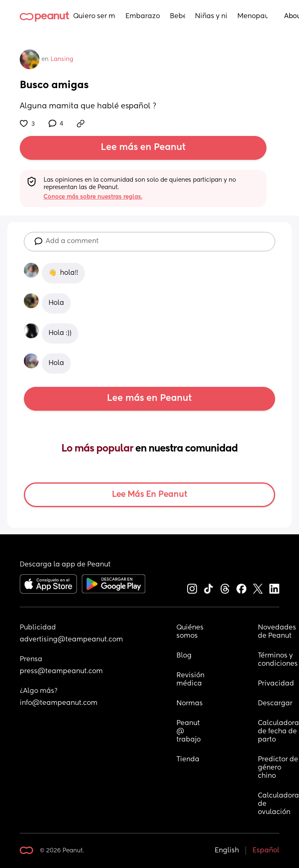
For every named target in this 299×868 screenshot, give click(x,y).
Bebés (177, 16)
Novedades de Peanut (278, 632)
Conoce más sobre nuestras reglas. (93, 197)
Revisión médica (190, 680)
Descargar (275, 704)
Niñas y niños (211, 16)
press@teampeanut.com (61, 671)
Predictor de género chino (278, 768)
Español (266, 851)
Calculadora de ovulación (278, 804)
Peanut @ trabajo (189, 732)
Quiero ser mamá (94, 16)
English (227, 851)
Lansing (62, 59)
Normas (190, 704)
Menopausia (253, 16)
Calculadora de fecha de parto (278, 732)
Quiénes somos (190, 632)
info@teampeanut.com (59, 703)
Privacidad (276, 684)
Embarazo (143, 16)
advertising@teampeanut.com (71, 640)
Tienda (188, 760)
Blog (184, 656)
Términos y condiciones (278, 660)
